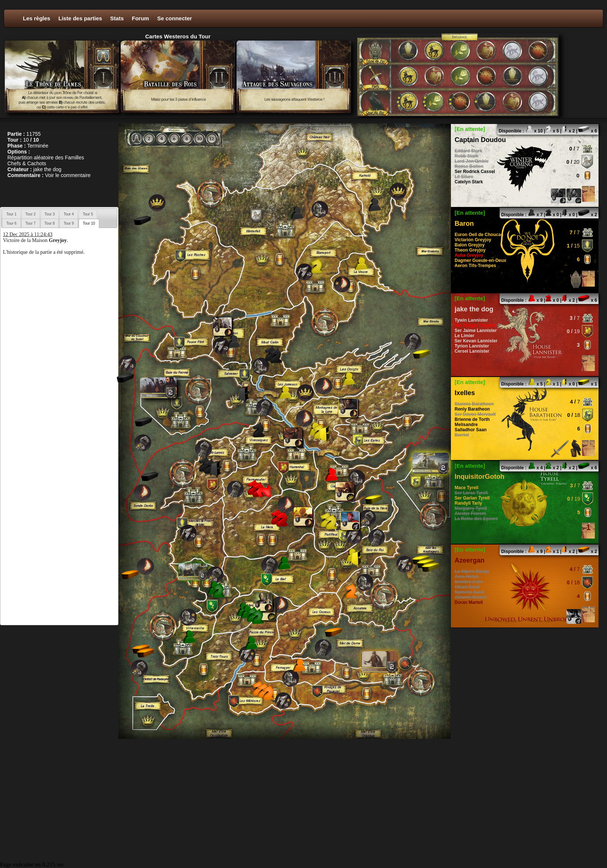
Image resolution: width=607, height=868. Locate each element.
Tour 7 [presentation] (31, 223)
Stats (117, 18)
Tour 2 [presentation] (31, 214)
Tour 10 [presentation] (89, 223)
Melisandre (466, 425)
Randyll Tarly (468, 503)
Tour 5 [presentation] (88, 214)
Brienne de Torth (472, 419)
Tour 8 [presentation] (50, 223)
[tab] (11, 214)
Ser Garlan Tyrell (472, 498)
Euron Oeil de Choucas (479, 235)
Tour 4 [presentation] (69, 214)
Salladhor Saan (471, 430)
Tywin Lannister (471, 320)
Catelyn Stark (469, 182)
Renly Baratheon (472, 409)
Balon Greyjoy (470, 245)
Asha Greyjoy (469, 255)
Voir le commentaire (68, 175)
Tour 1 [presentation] (11, 214)
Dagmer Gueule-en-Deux (480, 260)
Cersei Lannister (472, 351)
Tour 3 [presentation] (50, 214)
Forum (140, 18)
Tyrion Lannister (472, 346)
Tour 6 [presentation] (11, 223)
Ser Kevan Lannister (476, 341)
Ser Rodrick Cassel (475, 172)
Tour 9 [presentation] (69, 223)
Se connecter (175, 18)
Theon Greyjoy (470, 250)
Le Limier (464, 336)
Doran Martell (469, 602)
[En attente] (470, 129)
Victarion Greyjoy (473, 240)
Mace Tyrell (466, 488)
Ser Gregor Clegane (475, 325)
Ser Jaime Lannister (476, 331)
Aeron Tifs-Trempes (475, 266)
